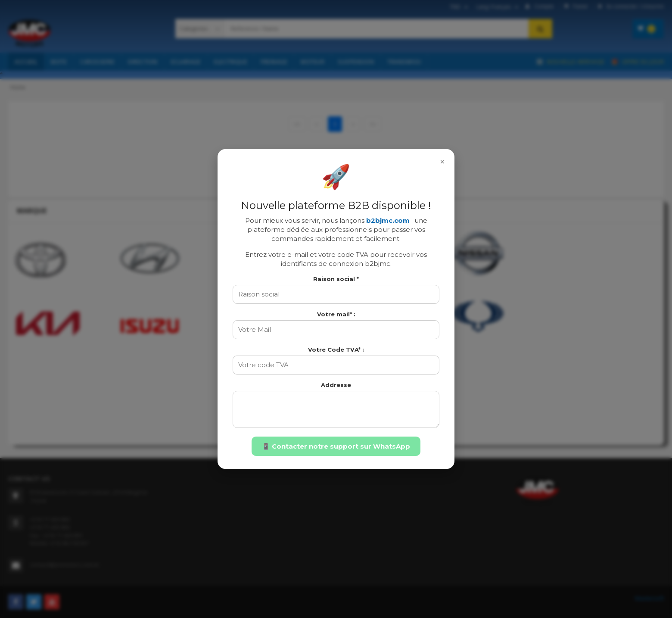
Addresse (336, 385)
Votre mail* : (336, 314)
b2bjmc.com (388, 220)
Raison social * (336, 279)
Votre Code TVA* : (336, 350)
